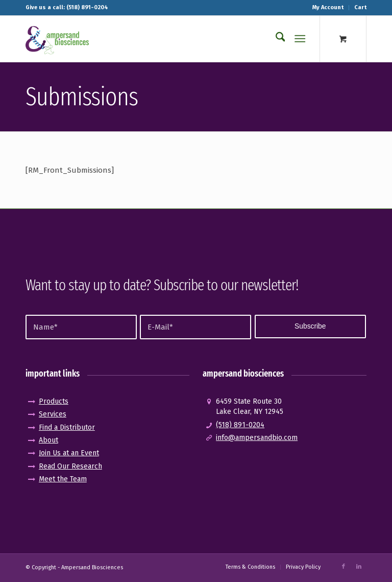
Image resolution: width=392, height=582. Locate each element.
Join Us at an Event (69, 453)
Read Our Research (70, 466)
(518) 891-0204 (240, 425)
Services (53, 414)
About (48, 440)
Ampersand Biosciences (92, 567)
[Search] (275, 39)
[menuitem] (328, 8)
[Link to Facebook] (344, 567)
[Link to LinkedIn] (359, 567)
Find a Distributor (67, 427)
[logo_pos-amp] (57, 39)
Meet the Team (63, 479)
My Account (328, 7)
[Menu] (300, 39)
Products (54, 401)
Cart (360, 7)
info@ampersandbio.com (257, 438)
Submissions (82, 97)
